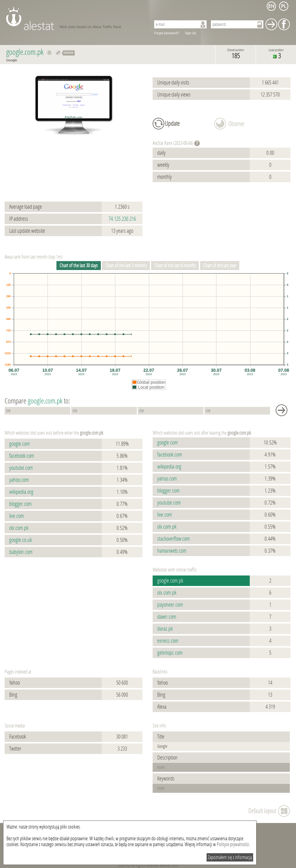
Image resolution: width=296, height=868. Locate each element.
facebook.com (22, 456)
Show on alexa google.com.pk (49, 53)
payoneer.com (170, 605)
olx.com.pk (19, 528)
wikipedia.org (21, 492)
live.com (16, 516)
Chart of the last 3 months (126, 266)
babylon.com (21, 552)
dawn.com (167, 617)
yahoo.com (19, 480)
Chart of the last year (220, 266)
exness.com (168, 641)
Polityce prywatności (233, 844)
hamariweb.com (172, 551)
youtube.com (21, 468)
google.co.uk (21, 540)
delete (69, 53)
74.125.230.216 (122, 219)
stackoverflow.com (173, 539)
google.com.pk (170, 581)
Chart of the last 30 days (79, 266)
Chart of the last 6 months (175, 266)
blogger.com (20, 504)
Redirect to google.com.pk (58, 53)
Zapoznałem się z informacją (230, 857)
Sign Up (191, 33)
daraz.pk (165, 629)
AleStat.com (75, 18)
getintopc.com (170, 653)
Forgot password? (166, 33)
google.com (19, 444)
